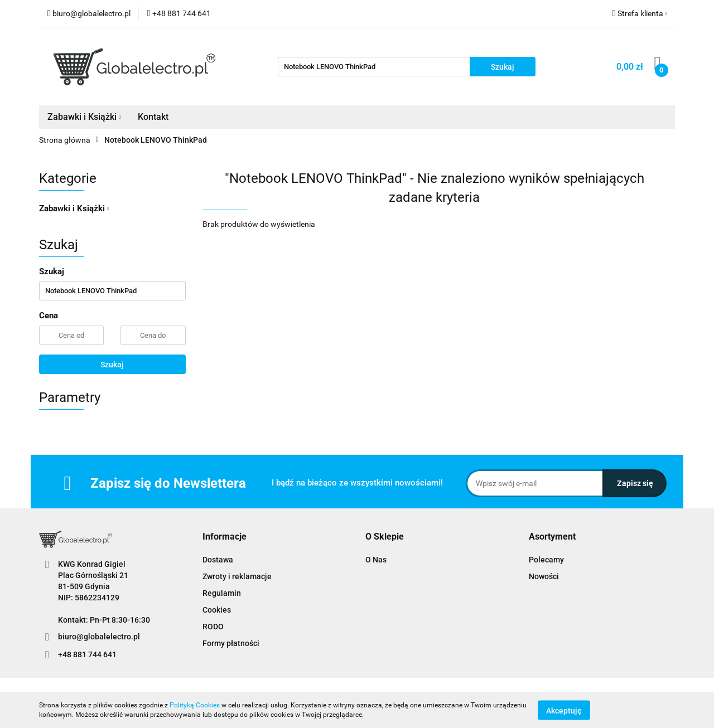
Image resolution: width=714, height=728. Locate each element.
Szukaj (112, 365)
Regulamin (222, 593)
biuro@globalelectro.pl (99, 637)
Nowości (544, 576)
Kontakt (153, 117)
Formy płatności (231, 643)
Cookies (217, 610)
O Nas (376, 560)
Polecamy (546, 560)
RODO (213, 627)
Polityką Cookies (195, 705)
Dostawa (218, 560)
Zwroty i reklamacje (237, 576)
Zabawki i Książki (84, 117)
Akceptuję (564, 710)
